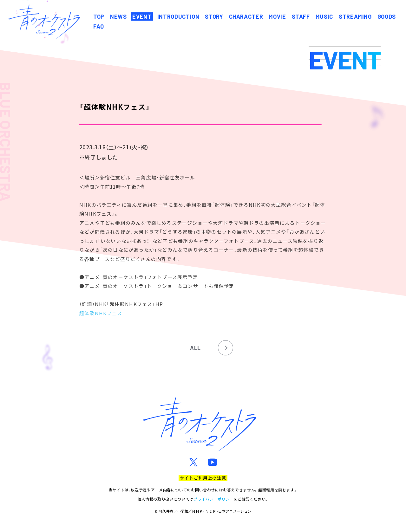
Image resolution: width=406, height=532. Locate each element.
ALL (195, 348)
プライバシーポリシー (213, 499)
